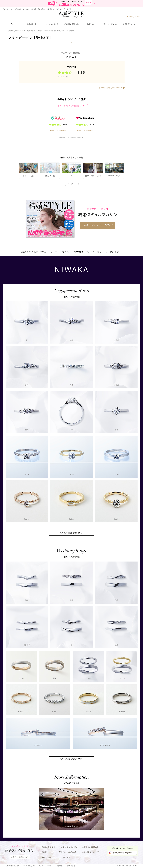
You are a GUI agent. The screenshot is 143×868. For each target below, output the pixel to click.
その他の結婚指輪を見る (71, 759)
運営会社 (60, 866)
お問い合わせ (71, 866)
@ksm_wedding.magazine (122, 853)
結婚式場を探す (49, 847)
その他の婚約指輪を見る (71, 533)
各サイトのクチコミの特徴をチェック (71, 106)
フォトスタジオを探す (68, 847)
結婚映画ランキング (90, 852)
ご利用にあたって (29, 866)
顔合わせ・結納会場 (67, 852)
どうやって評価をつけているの (110, 88)
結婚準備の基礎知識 (90, 847)
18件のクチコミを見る (58, 130)
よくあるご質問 (65, 858)
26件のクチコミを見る (85, 130)
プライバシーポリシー (46, 866)
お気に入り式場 (133, 17)
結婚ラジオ (47, 852)
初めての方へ (47, 858)
